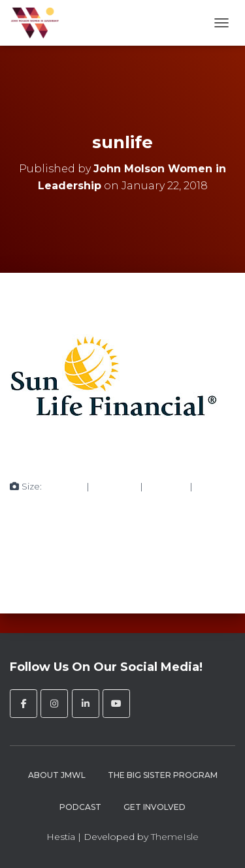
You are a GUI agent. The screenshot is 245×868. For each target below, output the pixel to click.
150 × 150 (64, 486)
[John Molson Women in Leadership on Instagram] (54, 704)
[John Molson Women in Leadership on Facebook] (24, 704)
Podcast (80, 807)
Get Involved (155, 807)
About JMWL (57, 775)
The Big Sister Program (163, 775)
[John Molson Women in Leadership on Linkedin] (86, 704)
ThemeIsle (175, 837)
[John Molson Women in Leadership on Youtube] (116, 704)
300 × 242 (115, 486)
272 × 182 (166, 486)
